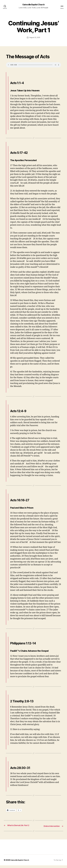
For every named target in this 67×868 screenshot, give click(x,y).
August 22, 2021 (35, 38)
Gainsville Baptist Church (33, 5)
